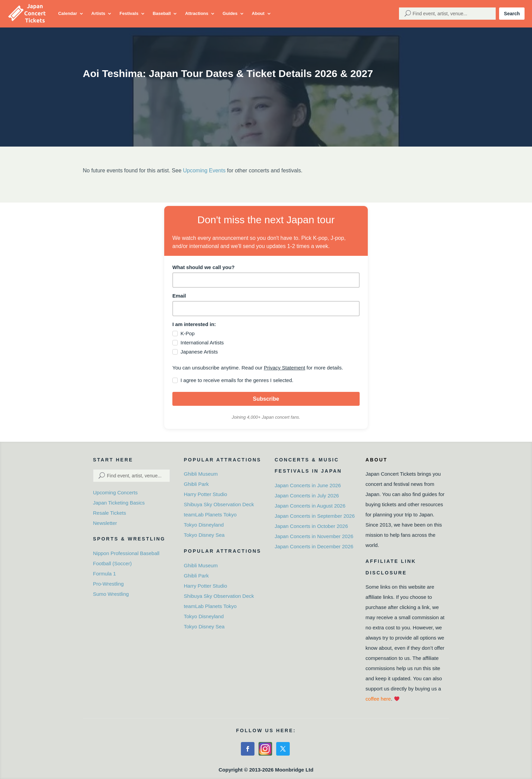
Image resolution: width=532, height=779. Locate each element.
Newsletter (105, 523)
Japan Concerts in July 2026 (307, 496)
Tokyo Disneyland (204, 525)
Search (512, 14)
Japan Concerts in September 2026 (315, 516)
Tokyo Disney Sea (204, 535)
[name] (266, 280)
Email (179, 296)
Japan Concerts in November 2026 (314, 536)
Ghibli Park (196, 484)
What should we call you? (203, 267)
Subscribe (266, 399)
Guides (230, 13)
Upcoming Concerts (115, 492)
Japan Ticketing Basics (119, 503)
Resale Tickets (110, 513)
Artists (98, 13)
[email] (266, 309)
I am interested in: (194, 324)
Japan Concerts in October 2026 (311, 526)
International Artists (202, 343)
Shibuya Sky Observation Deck (219, 504)
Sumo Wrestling (111, 594)
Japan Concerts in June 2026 (308, 485)
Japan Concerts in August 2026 (310, 506)
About (258, 13)
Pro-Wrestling (108, 584)
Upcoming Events (204, 170)
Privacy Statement (285, 368)
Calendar (68, 13)
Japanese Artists (199, 352)
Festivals (129, 13)
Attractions (197, 13)
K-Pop (188, 333)
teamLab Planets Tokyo (210, 515)
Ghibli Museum (201, 474)
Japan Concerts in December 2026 (314, 546)
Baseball (162, 13)
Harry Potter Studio (206, 494)
